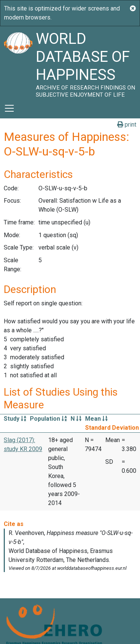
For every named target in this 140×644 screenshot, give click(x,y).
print (127, 125)
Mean (96, 419)
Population (48, 419)
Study (15, 419)
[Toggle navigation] (9, 108)
